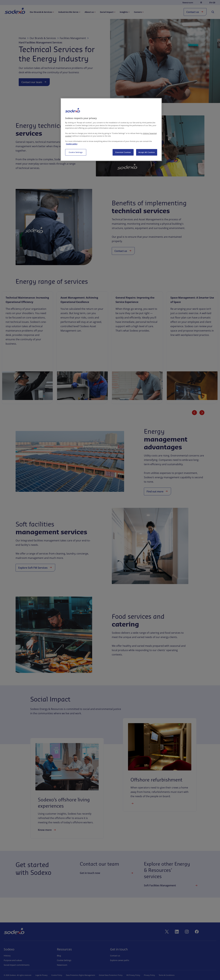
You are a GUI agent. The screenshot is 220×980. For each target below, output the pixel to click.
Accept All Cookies (147, 152)
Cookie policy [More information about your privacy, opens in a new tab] (72, 144)
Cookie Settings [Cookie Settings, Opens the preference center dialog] (76, 152)
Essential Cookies (123, 152)
